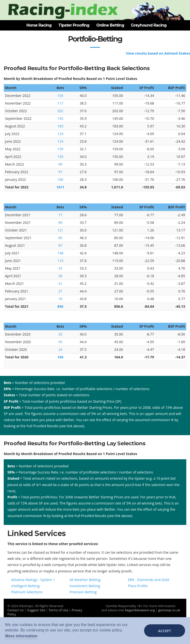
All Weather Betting (85, 580)
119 (60, 261)
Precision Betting (83, 592)
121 (60, 230)
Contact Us (16, 610)
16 (60, 299)
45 (60, 342)
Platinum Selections (27, 592)
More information (21, 636)
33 (60, 268)
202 (60, 111)
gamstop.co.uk (169, 610)
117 (60, 103)
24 (60, 349)
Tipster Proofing (74, 25)
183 (60, 126)
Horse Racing (39, 25)
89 (60, 222)
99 (60, 164)
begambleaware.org (140, 610)
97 (60, 172)
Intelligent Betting (25, 586)
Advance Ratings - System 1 (33, 580)
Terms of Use (58, 610)
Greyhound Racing (149, 25)
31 (60, 284)
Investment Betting (85, 586)
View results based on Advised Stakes (158, 53)
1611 (60, 187)
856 (60, 306)
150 (60, 157)
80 (60, 238)
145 (60, 118)
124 (60, 134)
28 (60, 276)
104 (60, 357)
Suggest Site (36, 610)
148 (60, 253)
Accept (165, 631)
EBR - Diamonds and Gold (148, 580)
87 (60, 245)
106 (60, 179)
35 (60, 334)
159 (60, 149)
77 (60, 215)
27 (60, 291)
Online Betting (110, 25)
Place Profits (138, 586)
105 (60, 96)
